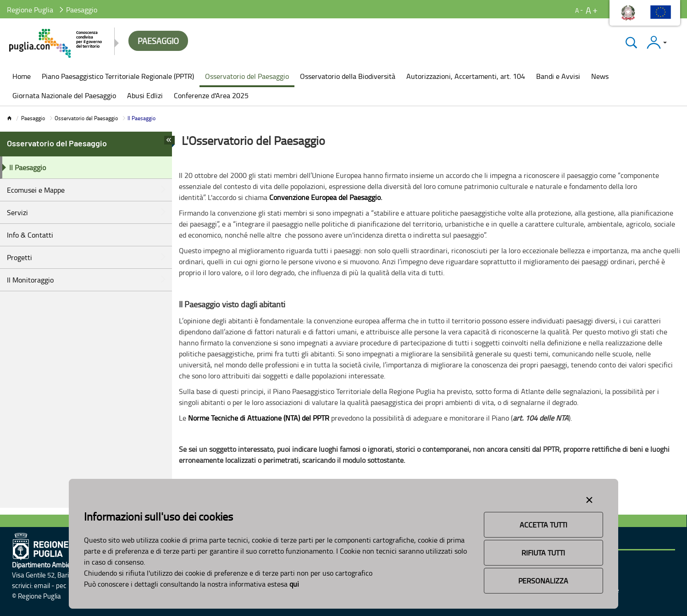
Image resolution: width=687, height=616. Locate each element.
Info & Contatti (30, 235)
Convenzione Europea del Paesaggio (325, 197)
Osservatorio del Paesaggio (86, 118)
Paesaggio (33, 118)
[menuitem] (22, 77)
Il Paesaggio (28, 167)
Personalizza (543, 581)
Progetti (19, 257)
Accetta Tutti (543, 525)
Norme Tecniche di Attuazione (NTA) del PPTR (259, 418)
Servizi (17, 212)
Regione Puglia (30, 10)
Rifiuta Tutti (543, 553)
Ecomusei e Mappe (36, 190)
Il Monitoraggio (30, 280)
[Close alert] (589, 498)
